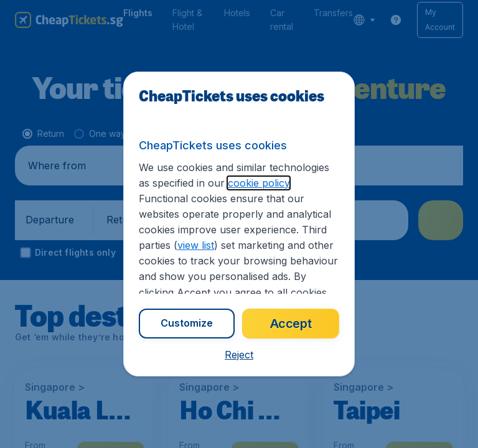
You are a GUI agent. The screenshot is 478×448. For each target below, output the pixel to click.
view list (196, 245)
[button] (239, 355)
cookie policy (259, 183)
